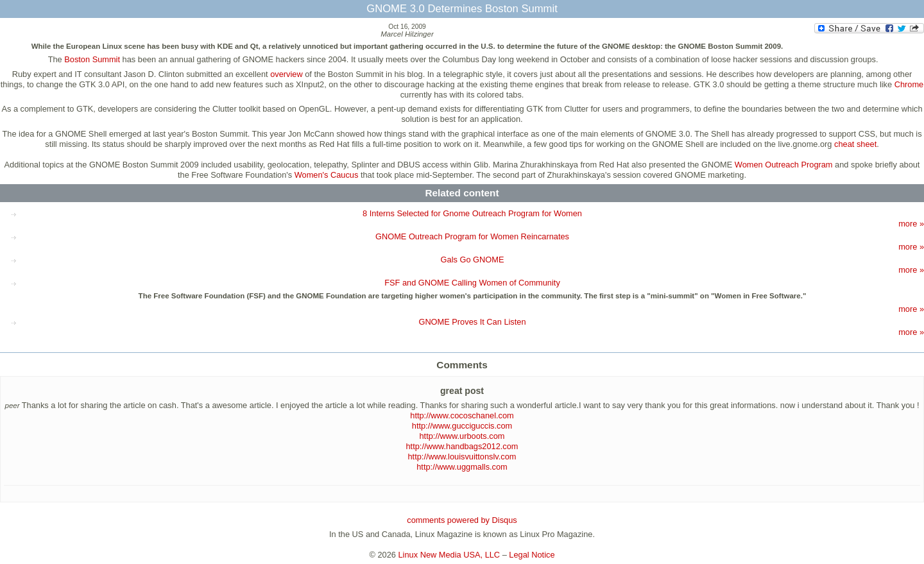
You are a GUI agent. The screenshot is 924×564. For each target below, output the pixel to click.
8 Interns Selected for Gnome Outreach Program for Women (472, 213)
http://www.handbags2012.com (462, 446)
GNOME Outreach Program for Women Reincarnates (472, 236)
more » (911, 224)
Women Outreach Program (784, 165)
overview (287, 74)
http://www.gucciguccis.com (462, 426)
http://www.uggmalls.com (462, 467)
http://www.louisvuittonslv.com (462, 457)
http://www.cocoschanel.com (462, 415)
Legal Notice (532, 555)
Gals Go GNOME (473, 260)
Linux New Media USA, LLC (449, 555)
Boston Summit (92, 59)
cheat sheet (855, 144)
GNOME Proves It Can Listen (472, 322)
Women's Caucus (327, 175)
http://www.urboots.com (462, 436)
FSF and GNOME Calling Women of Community (472, 283)
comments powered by (462, 520)
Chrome (909, 84)
